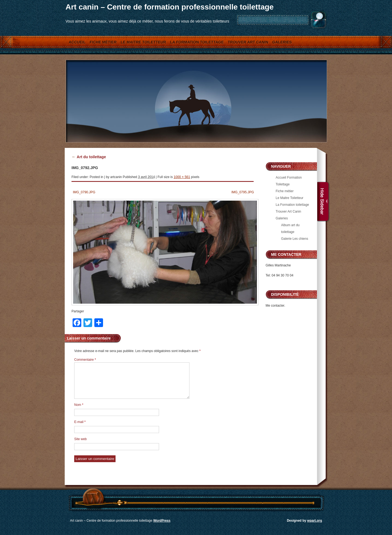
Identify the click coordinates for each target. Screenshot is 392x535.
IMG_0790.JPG (84, 192)
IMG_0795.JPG (243, 192)
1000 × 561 (182, 177)
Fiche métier (103, 42)
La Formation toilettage (197, 42)
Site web (80, 439)
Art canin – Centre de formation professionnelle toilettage (169, 7)
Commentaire (85, 360)
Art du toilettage (89, 157)
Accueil (77, 42)
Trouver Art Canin (248, 42)
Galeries (282, 42)
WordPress (162, 521)
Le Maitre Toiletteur (143, 42)
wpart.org (315, 521)
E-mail (80, 422)
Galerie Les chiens (295, 239)
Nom (79, 405)
